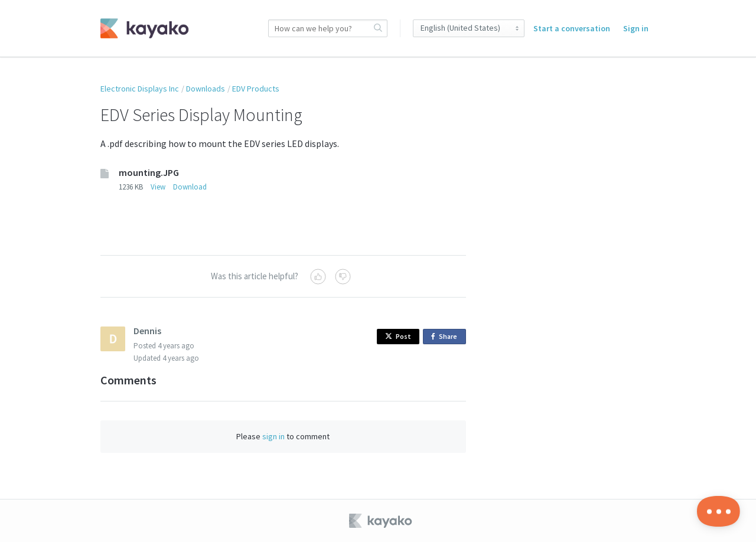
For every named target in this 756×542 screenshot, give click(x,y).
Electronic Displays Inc (140, 89)
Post (398, 336)
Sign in (636, 28)
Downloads (206, 89)
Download (190, 187)
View (158, 187)
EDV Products (256, 89)
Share (446, 337)
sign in (273, 436)
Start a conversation (572, 28)
